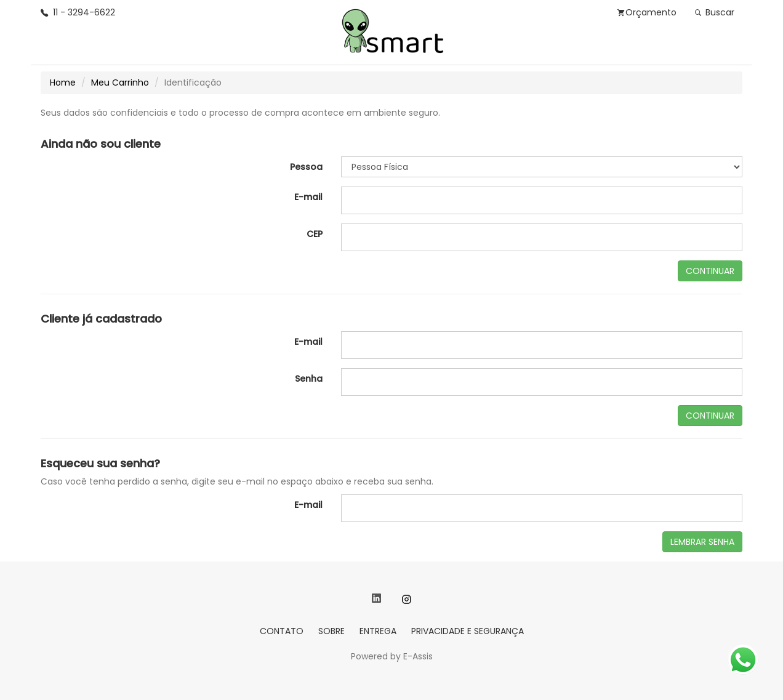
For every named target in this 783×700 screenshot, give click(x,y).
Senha (309, 379)
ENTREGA (378, 631)
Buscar (715, 12)
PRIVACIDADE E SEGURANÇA (468, 631)
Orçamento (647, 12)
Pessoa (306, 167)
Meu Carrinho (120, 82)
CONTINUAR (710, 271)
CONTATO (282, 631)
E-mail (308, 197)
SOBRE (331, 631)
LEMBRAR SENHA (702, 542)
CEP (315, 234)
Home (63, 82)
